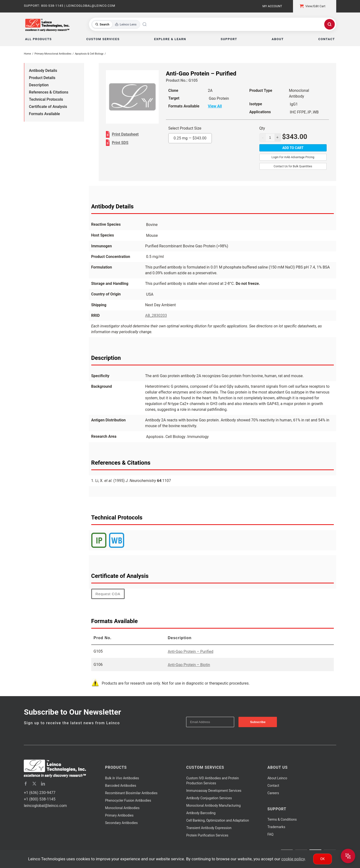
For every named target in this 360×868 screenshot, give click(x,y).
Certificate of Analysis (48, 107)
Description (39, 85)
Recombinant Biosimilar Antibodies (131, 793)
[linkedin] (43, 784)
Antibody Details (43, 71)
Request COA (108, 594)
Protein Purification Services (207, 835)
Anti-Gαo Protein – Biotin (189, 665)
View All (215, 106)
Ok (323, 859)
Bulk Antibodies (122, 778)
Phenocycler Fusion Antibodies (128, 800)
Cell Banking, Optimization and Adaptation (217, 820)
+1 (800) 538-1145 (40, 799)
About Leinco (277, 778)
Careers (273, 793)
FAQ (270, 834)
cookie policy (293, 859)
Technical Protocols (46, 99)
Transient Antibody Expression (209, 828)
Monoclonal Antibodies (122, 808)
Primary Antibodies (119, 815)
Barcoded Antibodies (121, 786)
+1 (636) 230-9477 (40, 793)
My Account (272, 6)
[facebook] (26, 784)
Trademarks (276, 827)
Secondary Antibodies (121, 823)
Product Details (42, 78)
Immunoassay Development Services (214, 791)
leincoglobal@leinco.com (45, 806)
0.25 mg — (190, 138)
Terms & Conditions (282, 819)
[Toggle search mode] (116, 24)
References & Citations (49, 92)
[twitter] (34, 784)
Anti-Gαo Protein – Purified (190, 652)
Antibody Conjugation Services (209, 798)
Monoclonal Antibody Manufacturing (213, 806)
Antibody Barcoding (201, 813)
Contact (273, 786)
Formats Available (45, 114)
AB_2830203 (156, 315)
